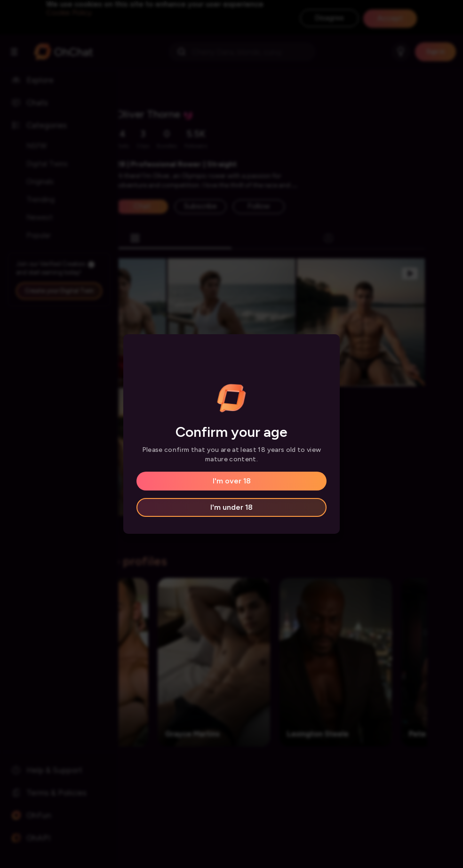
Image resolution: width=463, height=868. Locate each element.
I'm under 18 (231, 507)
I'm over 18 (232, 481)
